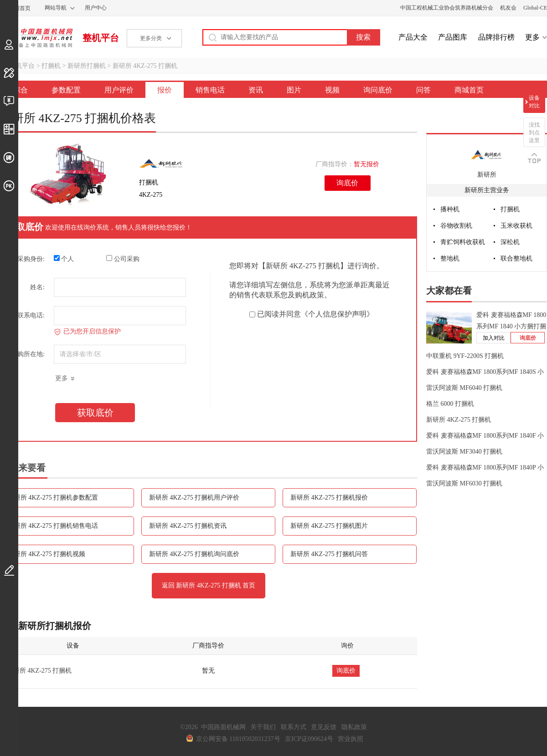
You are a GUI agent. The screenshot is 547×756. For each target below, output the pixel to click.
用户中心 (96, 8)
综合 (21, 90)
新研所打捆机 (87, 66)
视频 (332, 90)
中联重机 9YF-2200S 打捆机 (465, 356)
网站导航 (56, 8)
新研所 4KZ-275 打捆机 (145, 66)
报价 (165, 90)
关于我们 (263, 727)
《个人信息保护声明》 (337, 314)
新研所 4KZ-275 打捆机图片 (329, 526)
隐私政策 (354, 727)
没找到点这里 (534, 133)
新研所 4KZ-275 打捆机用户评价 (194, 498)
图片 (294, 90)
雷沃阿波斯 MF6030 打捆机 (464, 483)
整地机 (450, 258)
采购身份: (31, 259)
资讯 (256, 90)
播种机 (450, 209)
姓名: (37, 287)
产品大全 (413, 37)
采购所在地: (28, 354)
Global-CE (535, 8)
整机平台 (101, 38)
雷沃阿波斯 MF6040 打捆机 (464, 388)
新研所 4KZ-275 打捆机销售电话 (53, 526)
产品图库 (453, 37)
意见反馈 (324, 727)
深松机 (510, 242)
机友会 (508, 8)
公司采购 (123, 259)
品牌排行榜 (496, 37)
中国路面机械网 (36, 38)
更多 (532, 37)
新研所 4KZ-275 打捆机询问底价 (194, 554)
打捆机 (51, 66)
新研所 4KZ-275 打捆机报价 (329, 498)
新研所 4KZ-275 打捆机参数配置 (53, 498)
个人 (64, 259)
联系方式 (294, 727)
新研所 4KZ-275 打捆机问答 (329, 554)
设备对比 (534, 102)
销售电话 (210, 90)
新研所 (487, 175)
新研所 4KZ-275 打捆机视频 (46, 554)
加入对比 (494, 338)
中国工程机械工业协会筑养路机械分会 (447, 8)
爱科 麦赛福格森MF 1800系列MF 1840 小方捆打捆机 (511, 326)
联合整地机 (516, 258)
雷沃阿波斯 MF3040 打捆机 (464, 452)
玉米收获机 (516, 226)
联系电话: (31, 315)
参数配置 (66, 90)
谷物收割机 (456, 226)
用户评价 (119, 90)
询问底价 (378, 90)
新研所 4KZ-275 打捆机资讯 (188, 526)
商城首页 (469, 90)
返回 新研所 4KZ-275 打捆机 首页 (209, 585)
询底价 (347, 183)
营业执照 (351, 739)
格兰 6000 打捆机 (450, 404)
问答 (423, 90)
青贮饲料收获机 (463, 242)
